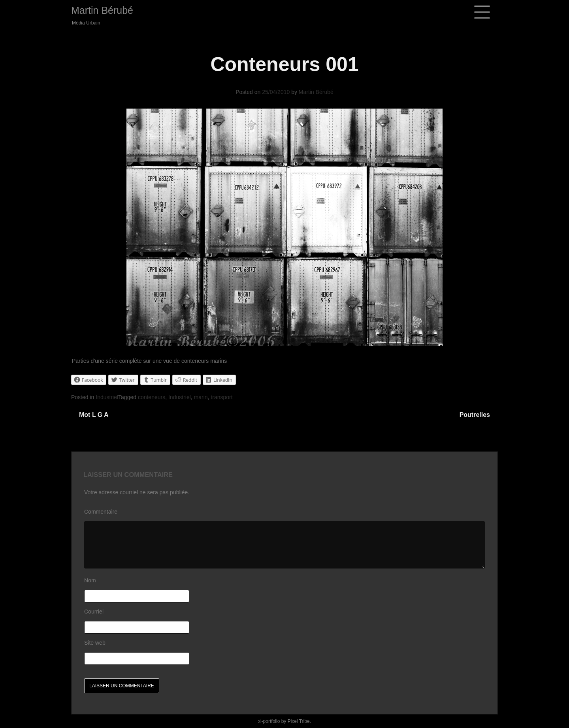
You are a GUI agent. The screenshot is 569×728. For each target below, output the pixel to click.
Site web (95, 643)
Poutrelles (475, 415)
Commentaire (101, 512)
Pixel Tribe (299, 721)
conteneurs (152, 397)
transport (221, 397)
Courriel (94, 612)
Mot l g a (94, 415)
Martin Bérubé (102, 10)
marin (201, 397)
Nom (90, 580)
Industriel (107, 397)
